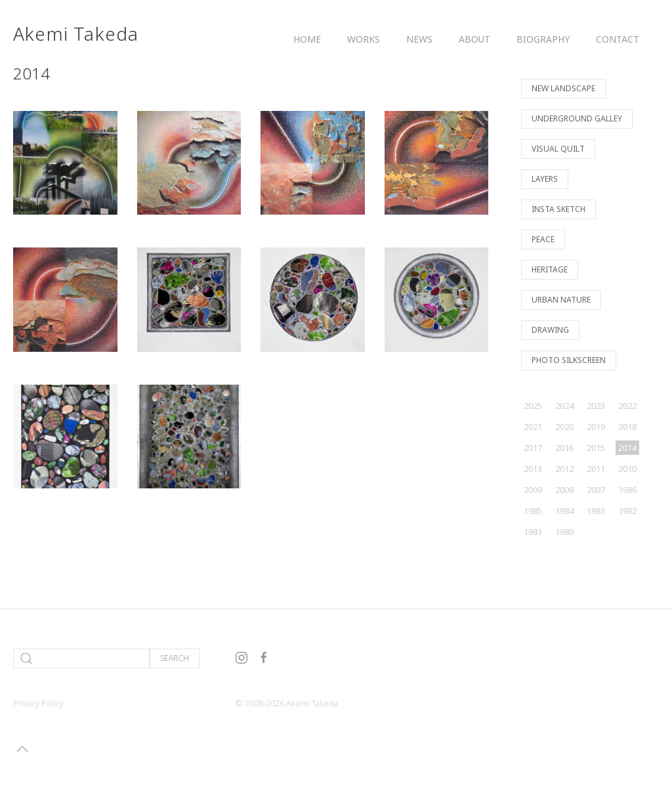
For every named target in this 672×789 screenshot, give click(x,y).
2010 (627, 469)
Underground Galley (577, 118)
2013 (533, 469)
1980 (564, 532)
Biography (543, 39)
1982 (627, 511)
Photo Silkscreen (569, 360)
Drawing (550, 330)
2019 (596, 427)
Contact (618, 39)
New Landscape (563, 88)
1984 (564, 511)
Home (307, 39)
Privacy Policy (38, 703)
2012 (564, 469)
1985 (533, 511)
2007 (596, 490)
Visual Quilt (558, 149)
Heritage (550, 269)
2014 (627, 448)
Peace (543, 239)
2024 (564, 406)
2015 (596, 448)
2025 (533, 406)
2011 (596, 469)
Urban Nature (561, 300)
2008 (564, 490)
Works (364, 39)
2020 (564, 427)
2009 (533, 490)
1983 (596, 511)
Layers (545, 179)
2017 (533, 448)
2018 (627, 427)
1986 (627, 490)
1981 (533, 532)
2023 (596, 406)
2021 (533, 427)
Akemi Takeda (76, 33)
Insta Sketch (558, 209)
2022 (627, 406)
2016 (564, 448)
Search (175, 658)
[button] (22, 749)
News (419, 39)
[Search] (81, 658)
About (474, 39)
